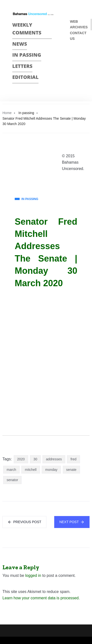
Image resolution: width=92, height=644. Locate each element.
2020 (21, 459)
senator (12, 480)
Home (7, 113)
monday (51, 470)
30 (35, 459)
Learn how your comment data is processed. (41, 598)
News (20, 44)
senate (71, 470)
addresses (54, 459)
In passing (27, 55)
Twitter (72, 63)
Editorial (25, 77)
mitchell (31, 470)
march (11, 470)
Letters (22, 66)
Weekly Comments (27, 29)
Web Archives (79, 24)
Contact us (78, 36)
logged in (33, 575)
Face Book (72, 55)
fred (73, 459)
